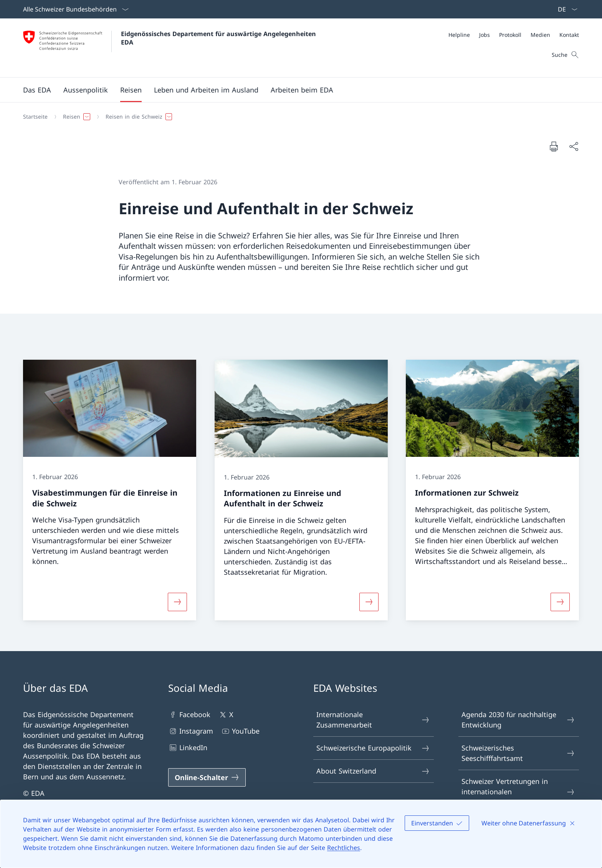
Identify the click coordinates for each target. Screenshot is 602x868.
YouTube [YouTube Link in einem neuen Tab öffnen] (240, 731)
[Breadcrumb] (298, 117)
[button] (37, 90)
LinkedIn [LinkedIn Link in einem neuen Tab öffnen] (188, 748)
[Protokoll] (510, 35)
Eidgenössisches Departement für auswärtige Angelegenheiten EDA (219, 38)
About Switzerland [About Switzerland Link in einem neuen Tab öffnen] (373, 771)
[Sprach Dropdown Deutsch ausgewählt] (565, 9)
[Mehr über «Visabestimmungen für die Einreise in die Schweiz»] (177, 602)
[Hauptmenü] (295, 90)
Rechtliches (344, 848)
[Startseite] (35, 117)
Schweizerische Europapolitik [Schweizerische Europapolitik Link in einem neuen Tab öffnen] (373, 748)
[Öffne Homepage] (170, 48)
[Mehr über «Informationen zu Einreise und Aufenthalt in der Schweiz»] (369, 602)
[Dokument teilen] (574, 146)
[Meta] (514, 35)
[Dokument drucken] (554, 146)
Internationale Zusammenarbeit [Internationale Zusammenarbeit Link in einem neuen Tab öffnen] (373, 720)
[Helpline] (459, 35)
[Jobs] (485, 35)
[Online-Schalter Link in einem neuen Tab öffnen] (207, 777)
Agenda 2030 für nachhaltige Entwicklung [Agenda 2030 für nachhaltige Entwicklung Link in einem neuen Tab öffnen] (518, 720)
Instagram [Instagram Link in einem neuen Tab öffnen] (191, 731)
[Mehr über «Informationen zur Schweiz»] (560, 602)
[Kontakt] (569, 35)
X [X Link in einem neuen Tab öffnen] (226, 715)
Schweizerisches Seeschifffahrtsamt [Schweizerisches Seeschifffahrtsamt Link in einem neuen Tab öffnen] (518, 753)
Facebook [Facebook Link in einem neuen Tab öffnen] (189, 715)
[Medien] (540, 35)
